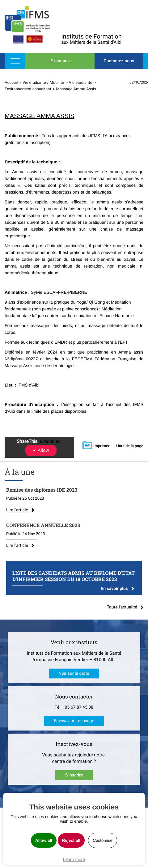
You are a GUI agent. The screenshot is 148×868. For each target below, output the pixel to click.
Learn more (74, 859)
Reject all (71, 840)
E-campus (60, 61)
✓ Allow (41, 450)
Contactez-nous (119, 61)
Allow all (44, 840)
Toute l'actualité (122, 607)
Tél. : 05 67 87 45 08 (74, 707)
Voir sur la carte (74, 674)
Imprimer (101, 446)
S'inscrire (74, 775)
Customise (103, 840)
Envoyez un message (74, 721)
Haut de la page (130, 446)
